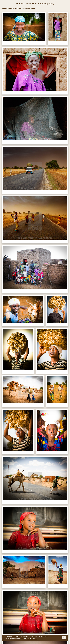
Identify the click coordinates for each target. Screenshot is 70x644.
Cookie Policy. (32, 639)
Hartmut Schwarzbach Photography (35, 4)
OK (64, 638)
